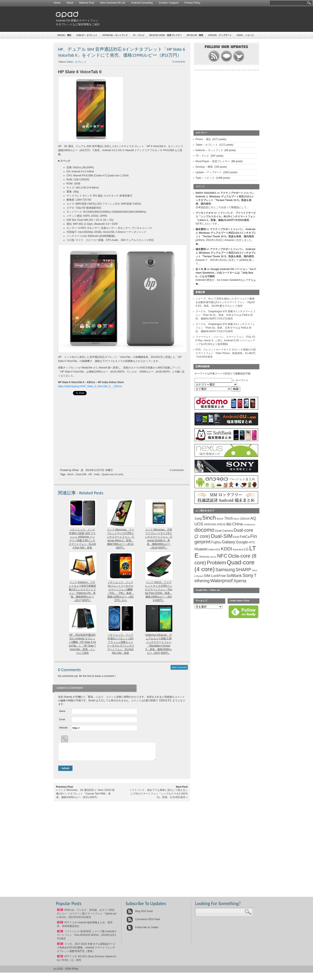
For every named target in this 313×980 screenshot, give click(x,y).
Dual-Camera (224, 531)
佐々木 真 (201, 269)
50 (60, 947)
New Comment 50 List (113, 3)
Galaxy (229, 542)
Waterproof (221, 581)
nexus (213, 557)
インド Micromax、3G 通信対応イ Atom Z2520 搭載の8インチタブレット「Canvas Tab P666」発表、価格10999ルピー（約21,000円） (86, 797)
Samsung (225, 570)
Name (62, 711)
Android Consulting (142, 3)
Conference (249, 524)
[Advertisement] (181, 19)
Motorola (204, 557)
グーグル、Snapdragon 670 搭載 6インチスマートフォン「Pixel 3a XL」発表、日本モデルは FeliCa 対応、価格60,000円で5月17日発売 (225, 315)
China (237, 524)
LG (246, 549)
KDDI (226, 549)
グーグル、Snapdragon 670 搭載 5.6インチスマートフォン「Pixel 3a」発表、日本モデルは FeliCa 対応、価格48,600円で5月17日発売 (225, 328)
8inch (236, 519)
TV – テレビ (139, 35)
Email (62, 719)
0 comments (179, 62)
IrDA (218, 550)
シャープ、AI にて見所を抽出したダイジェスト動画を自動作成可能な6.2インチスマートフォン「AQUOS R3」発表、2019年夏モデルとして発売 (225, 302)
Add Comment (179, 667)
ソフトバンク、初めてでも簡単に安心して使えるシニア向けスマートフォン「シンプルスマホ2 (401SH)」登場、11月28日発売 (159, 797)
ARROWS (210, 524)
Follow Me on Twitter (143, 931)
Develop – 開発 (195, 35)
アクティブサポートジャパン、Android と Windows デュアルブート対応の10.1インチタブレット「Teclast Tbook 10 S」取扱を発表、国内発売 (226, 233)
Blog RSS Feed (140, 914)
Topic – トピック (245, 35)
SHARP (243, 570)
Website (64, 728)
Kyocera (238, 549)
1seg (198, 518)
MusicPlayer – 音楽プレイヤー (166, 35)
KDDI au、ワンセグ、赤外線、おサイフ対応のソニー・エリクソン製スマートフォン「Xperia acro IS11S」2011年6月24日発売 (87, 917)
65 (60, 913)
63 (60, 926)
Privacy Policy (192, 3)
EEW (236, 537)
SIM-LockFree (215, 576)
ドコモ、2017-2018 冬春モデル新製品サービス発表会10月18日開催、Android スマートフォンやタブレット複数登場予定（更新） (86, 951)
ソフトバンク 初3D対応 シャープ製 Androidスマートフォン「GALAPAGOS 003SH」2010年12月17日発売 (87, 938)
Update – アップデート (220, 35)
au (229, 524)
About (70, 3)
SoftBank (234, 576)
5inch (209, 518)
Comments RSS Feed (143, 922)
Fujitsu (216, 542)
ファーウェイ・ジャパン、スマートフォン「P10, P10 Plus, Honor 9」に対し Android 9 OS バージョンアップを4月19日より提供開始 (226, 340)
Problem (216, 563)
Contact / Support (169, 3)
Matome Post (87, 3)
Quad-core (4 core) (112, 474)
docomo (204, 530)
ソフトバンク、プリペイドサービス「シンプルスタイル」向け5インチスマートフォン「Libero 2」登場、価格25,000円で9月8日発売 (226, 217)
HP (90, 474)
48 (60, 960)
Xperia (240, 581)
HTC (252, 542)
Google (242, 542)
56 (60, 935)
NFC (222, 556)
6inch (71, 474)
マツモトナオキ (204, 213)
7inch (229, 518)
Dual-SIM (81, 474)
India (97, 474)
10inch (245, 518)
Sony (248, 575)
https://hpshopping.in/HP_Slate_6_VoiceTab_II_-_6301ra (90, 386)
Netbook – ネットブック (115, 35)
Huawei (201, 549)
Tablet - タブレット (77, 62)
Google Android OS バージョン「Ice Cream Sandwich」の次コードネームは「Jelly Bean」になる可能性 (226, 273)
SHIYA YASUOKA (206, 193)
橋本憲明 (201, 229)
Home (57, 3)
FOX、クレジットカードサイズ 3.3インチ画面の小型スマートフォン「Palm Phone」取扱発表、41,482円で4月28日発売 (226, 353)
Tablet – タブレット (87, 35)
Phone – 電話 (64, 35)
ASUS (221, 524)
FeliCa (245, 537)
